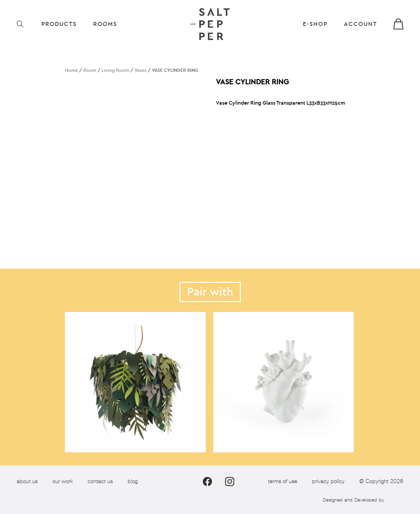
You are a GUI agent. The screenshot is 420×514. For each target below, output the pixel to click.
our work (63, 481)
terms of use (283, 481)
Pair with (210, 292)
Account (360, 24)
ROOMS (105, 24)
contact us (100, 481)
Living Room (115, 70)
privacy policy (328, 481)
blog (133, 481)
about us (27, 481)
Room (90, 70)
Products (59, 24)
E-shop (315, 24)
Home (71, 70)
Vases (140, 70)
